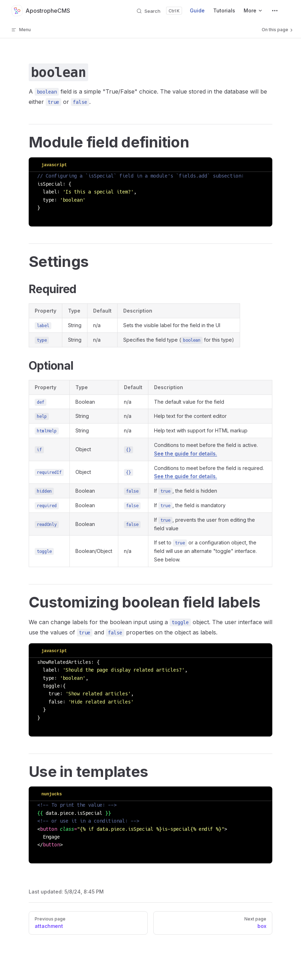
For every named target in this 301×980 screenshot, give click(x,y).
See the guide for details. (186, 453)
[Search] (159, 11)
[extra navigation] (275, 11)
